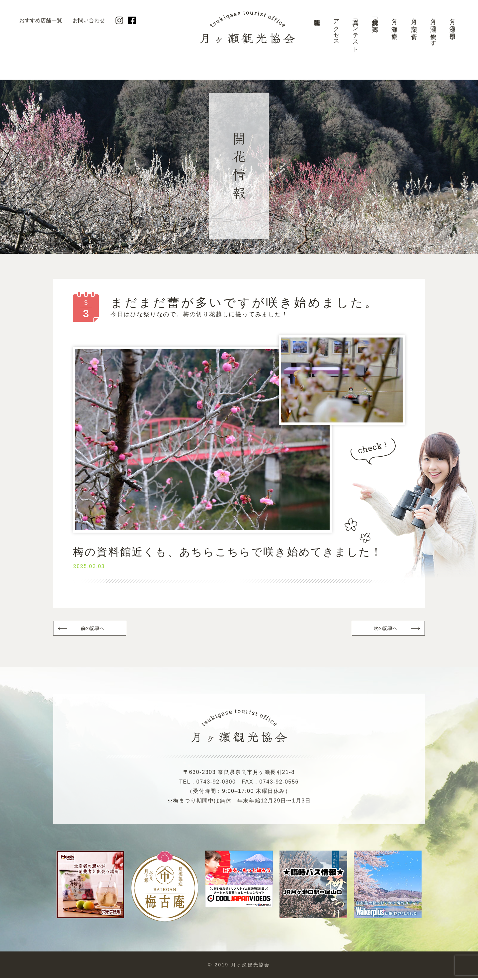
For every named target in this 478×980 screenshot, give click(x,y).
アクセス (336, 29)
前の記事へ (93, 629)
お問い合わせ (89, 20)
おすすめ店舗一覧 (41, 20)
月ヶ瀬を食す (414, 26)
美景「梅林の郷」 (375, 19)
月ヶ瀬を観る (394, 25)
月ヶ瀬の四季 (452, 22)
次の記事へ (385, 629)
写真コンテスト (356, 32)
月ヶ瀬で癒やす (433, 29)
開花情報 (317, 35)
